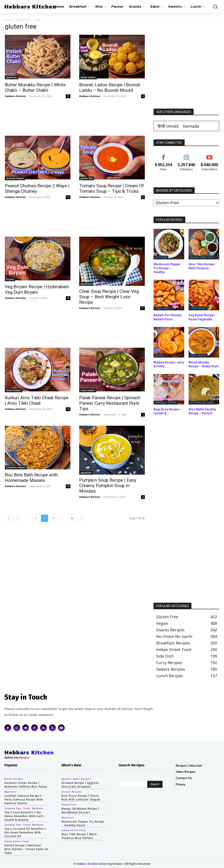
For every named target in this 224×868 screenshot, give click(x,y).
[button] (214, 7)
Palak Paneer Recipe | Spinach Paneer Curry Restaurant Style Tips (110, 403)
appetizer (11, 77)
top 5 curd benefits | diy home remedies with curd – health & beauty (25, 816)
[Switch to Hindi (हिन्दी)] (168, 126)
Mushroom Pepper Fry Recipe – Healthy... (167, 268)
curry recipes (88, 390)
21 (68, 96)
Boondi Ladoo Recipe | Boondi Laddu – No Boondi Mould (110, 88)
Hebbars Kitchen (15, 96)
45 (72, 518)
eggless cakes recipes (76, 779)
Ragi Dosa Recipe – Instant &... (167, 411)
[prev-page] (9, 518)
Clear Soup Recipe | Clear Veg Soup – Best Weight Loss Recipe (109, 297)
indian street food (202, 257)
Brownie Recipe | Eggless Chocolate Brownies (80, 785)
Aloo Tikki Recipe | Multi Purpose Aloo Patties (79, 836)
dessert (160, 356)
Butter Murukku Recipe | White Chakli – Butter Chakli (35, 88)
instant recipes (72, 792)
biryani (10, 279)
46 (68, 298)
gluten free (23, 20)
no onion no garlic (202, 403)
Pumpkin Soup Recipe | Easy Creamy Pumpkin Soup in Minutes (108, 486)
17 (143, 308)
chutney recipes (15, 178)
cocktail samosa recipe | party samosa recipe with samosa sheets (24, 799)
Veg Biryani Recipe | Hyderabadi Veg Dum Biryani (37, 289)
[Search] (155, 784)
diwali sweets (88, 77)
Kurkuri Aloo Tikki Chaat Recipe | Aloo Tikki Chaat (37, 400)
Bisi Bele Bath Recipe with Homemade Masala (31, 478)
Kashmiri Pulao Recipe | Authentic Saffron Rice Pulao (26, 785)
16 (68, 409)
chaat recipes (14, 390)
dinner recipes (14, 779)
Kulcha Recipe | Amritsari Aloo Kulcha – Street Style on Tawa (26, 849)
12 (68, 197)
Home (9, 20)
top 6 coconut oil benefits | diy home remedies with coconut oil (25, 832)
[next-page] (82, 518)
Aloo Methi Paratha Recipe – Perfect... (202, 411)
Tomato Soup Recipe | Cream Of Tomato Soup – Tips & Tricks (112, 188)
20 (68, 486)
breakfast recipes (16, 467)
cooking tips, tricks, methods (24, 809)
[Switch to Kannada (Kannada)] (191, 126)
